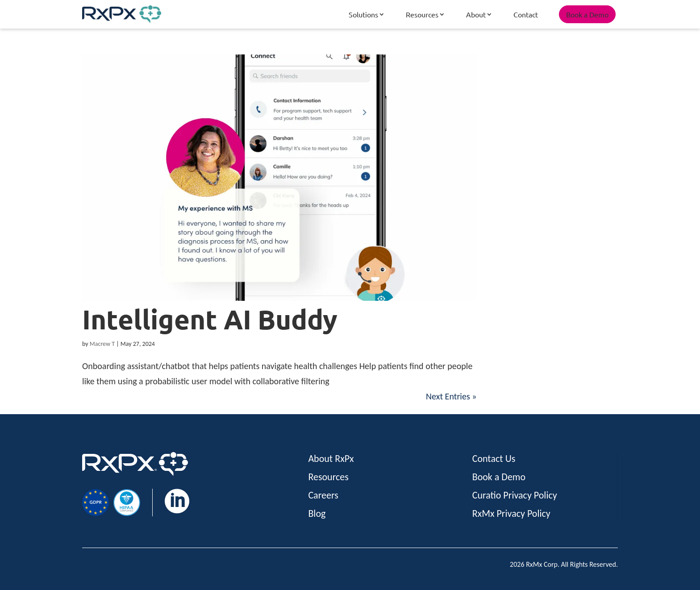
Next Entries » (451, 396)
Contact (526, 14)
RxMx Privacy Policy (511, 513)
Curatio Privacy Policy (515, 495)
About (476, 14)
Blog (317, 513)
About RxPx (331, 459)
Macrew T (102, 344)
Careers (323, 495)
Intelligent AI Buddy (210, 319)
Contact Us (494, 459)
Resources (422, 14)
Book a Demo (587, 14)
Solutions (363, 14)
